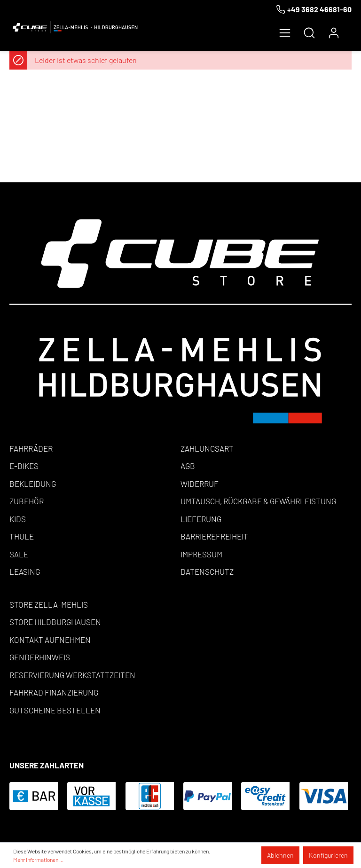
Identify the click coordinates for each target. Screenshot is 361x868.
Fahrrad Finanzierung (54, 692)
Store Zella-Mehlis (49, 604)
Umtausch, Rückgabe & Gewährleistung (258, 501)
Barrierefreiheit (214, 536)
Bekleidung (33, 484)
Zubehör (27, 501)
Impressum (201, 554)
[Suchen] (309, 33)
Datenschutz (207, 571)
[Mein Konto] (334, 33)
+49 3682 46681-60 (319, 9)
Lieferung (201, 519)
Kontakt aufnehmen (50, 640)
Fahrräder (31, 448)
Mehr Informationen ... (38, 860)
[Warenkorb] (349, 29)
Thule (22, 536)
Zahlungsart (207, 448)
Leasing (25, 571)
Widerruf (200, 484)
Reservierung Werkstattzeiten (72, 675)
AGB (188, 466)
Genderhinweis (40, 657)
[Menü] (285, 33)
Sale (19, 554)
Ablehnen (280, 855)
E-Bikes (24, 466)
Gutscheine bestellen (55, 710)
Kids (18, 519)
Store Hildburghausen (55, 622)
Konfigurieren (328, 855)
